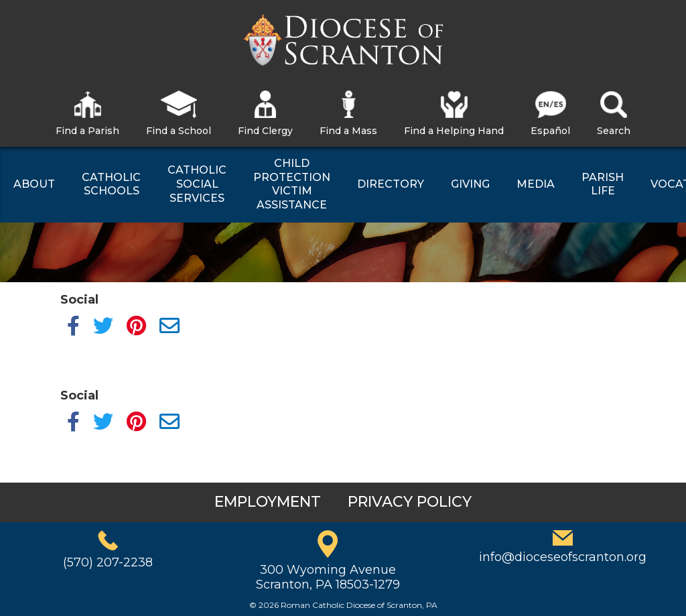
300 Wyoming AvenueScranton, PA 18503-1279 (328, 577)
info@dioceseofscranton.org (563, 557)
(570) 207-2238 (108, 562)
